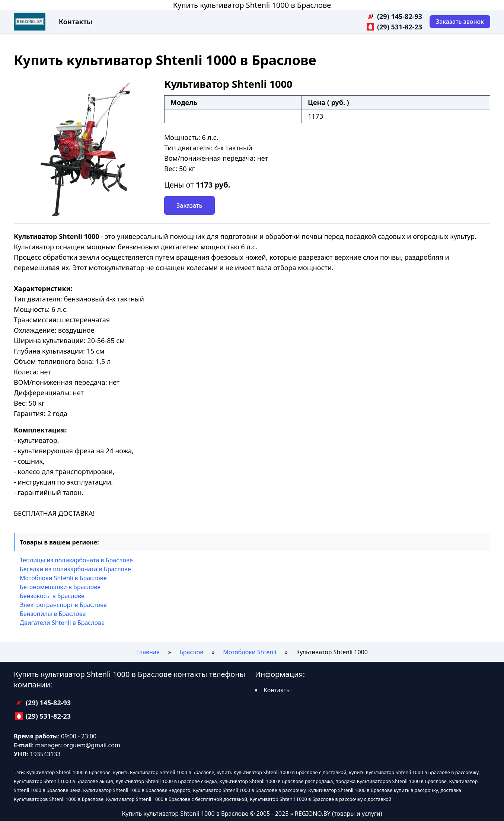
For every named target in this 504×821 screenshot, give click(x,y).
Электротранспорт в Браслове (63, 605)
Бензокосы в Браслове (52, 596)
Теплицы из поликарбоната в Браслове (76, 560)
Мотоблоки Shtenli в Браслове (63, 578)
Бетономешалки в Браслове (60, 587)
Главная (148, 652)
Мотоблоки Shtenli (250, 652)
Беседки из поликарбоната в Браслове (75, 569)
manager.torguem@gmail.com (78, 745)
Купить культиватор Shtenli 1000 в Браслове (252, 5)
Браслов (191, 652)
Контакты (76, 22)
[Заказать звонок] (460, 22)
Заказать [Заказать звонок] (189, 205)
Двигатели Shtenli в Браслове (62, 623)
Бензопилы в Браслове (53, 614)
